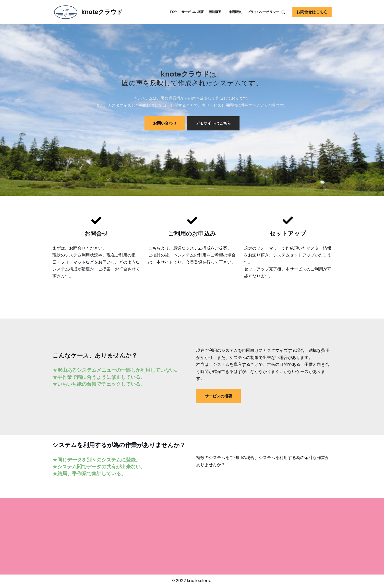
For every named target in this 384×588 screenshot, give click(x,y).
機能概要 (211, 12)
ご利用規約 (231, 12)
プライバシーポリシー (262, 12)
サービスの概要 (187, 12)
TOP (167, 12)
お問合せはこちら (312, 12)
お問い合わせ (165, 123)
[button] (283, 12)
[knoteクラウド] (88, 12)
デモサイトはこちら (213, 123)
